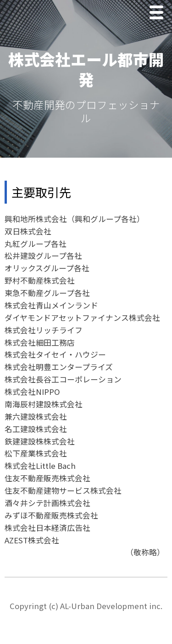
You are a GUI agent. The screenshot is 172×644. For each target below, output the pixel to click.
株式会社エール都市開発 (86, 69)
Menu (159, 14)
